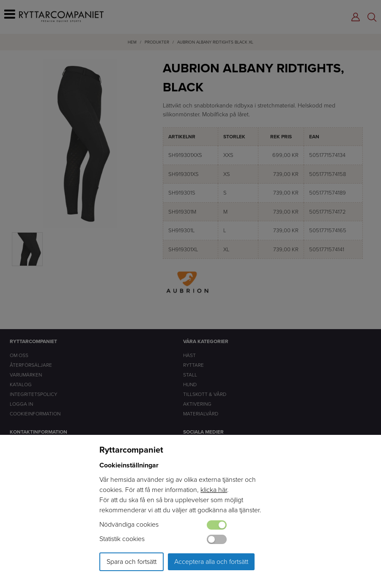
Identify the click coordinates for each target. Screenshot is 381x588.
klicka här (214, 490)
